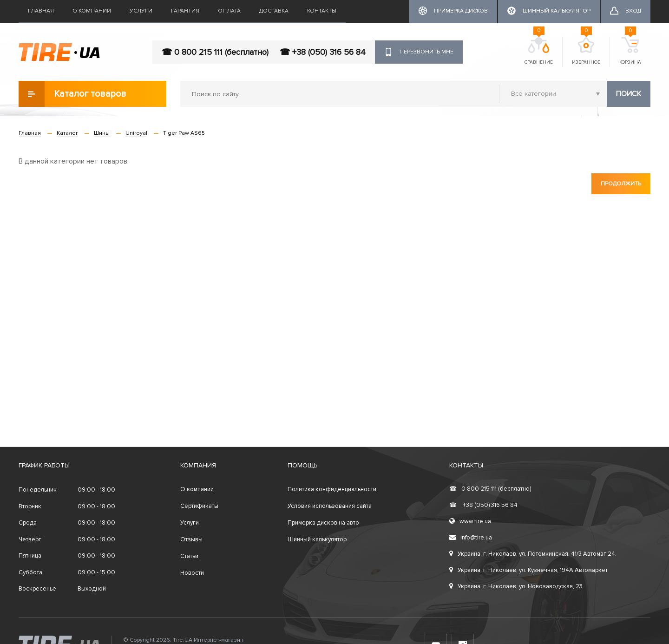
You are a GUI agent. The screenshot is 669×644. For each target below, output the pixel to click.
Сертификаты (199, 506)
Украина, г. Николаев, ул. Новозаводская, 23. (517, 586)
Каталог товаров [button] (72, 94)
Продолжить (621, 184)
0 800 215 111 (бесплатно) (490, 489)
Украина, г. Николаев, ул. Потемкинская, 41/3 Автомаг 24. (533, 554)
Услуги (141, 11)
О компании (92, 11)
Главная (41, 11)
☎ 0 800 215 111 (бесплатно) (215, 52)
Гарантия (185, 11)
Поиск (629, 94)
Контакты (322, 11)
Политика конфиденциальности (332, 489)
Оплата (229, 11)
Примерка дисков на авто (323, 523)
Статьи (189, 556)
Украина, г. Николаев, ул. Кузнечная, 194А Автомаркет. (529, 570)
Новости (192, 573)
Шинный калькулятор (317, 539)
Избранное (586, 51)
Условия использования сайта (330, 506)
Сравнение (539, 51)
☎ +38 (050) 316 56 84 (323, 52)
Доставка (274, 11)
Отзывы (191, 539)
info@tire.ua (471, 538)
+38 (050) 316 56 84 (483, 505)
